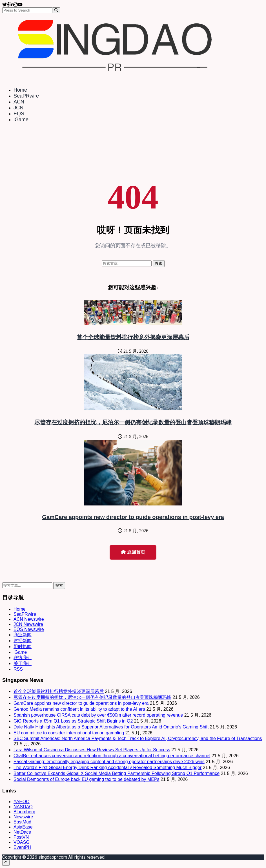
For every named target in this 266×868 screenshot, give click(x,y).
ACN (19, 102)
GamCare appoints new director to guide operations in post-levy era (133, 517)
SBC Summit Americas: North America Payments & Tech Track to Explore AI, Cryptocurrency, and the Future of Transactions (138, 738)
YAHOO (22, 802)
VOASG (22, 842)
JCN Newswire (28, 624)
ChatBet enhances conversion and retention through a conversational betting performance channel (112, 756)
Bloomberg (24, 812)
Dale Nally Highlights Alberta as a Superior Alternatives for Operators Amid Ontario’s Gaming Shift (111, 727)
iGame (21, 120)
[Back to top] (6, 863)
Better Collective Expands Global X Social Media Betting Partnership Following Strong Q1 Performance (117, 773)
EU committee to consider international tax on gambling (69, 733)
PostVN (21, 837)
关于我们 (23, 663)
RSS (18, 669)
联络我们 (23, 658)
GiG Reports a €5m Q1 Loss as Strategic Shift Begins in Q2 (73, 721)
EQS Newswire (29, 629)
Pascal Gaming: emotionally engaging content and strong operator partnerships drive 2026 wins (109, 762)
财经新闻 (23, 641)
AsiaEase (23, 827)
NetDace (22, 832)
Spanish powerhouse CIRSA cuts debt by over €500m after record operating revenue (98, 715)
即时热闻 (23, 647)
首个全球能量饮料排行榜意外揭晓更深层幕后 (133, 337)
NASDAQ (23, 807)
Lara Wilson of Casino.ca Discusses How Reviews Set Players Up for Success (92, 750)
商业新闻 (23, 635)
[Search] (56, 10)
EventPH (22, 847)
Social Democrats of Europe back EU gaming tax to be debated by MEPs (87, 779)
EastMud (22, 822)
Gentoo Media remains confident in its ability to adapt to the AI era (79, 709)
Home (20, 90)
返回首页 (133, 552)
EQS (19, 114)
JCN (18, 108)
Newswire (23, 817)
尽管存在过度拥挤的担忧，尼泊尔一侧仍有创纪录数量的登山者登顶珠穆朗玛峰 (133, 422)
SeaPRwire (26, 96)
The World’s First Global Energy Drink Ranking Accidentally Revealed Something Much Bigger (107, 767)
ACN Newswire (29, 619)
